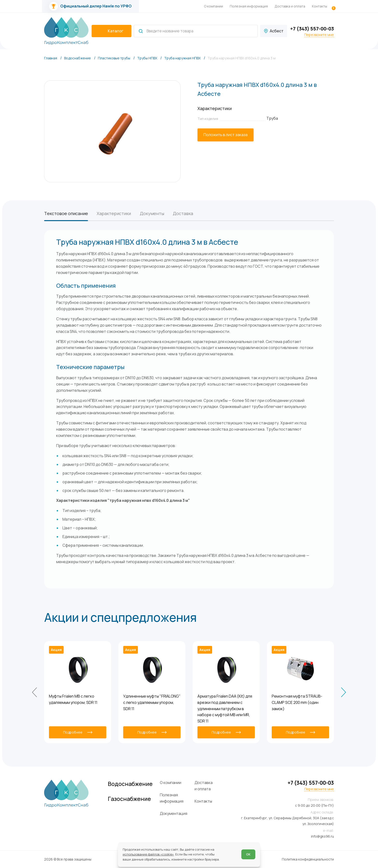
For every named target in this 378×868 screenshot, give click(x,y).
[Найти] (141, 31)
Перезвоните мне (319, 35)
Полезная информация (249, 6)
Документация (174, 813)
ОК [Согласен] (248, 854)
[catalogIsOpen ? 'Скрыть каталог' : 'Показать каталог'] (111, 31)
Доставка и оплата (290, 6)
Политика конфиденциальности (308, 859)
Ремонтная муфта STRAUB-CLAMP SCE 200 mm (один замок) (297, 702)
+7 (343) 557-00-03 (312, 29)
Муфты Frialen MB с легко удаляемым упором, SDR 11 (73, 699)
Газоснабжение (129, 799)
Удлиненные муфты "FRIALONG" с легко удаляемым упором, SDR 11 (152, 702)
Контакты (320, 6)
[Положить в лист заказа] (226, 135)
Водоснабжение (130, 784)
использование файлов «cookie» (148, 854)
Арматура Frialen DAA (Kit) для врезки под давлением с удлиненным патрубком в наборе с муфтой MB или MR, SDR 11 (225, 709)
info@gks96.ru (322, 836)
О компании (213, 6)
